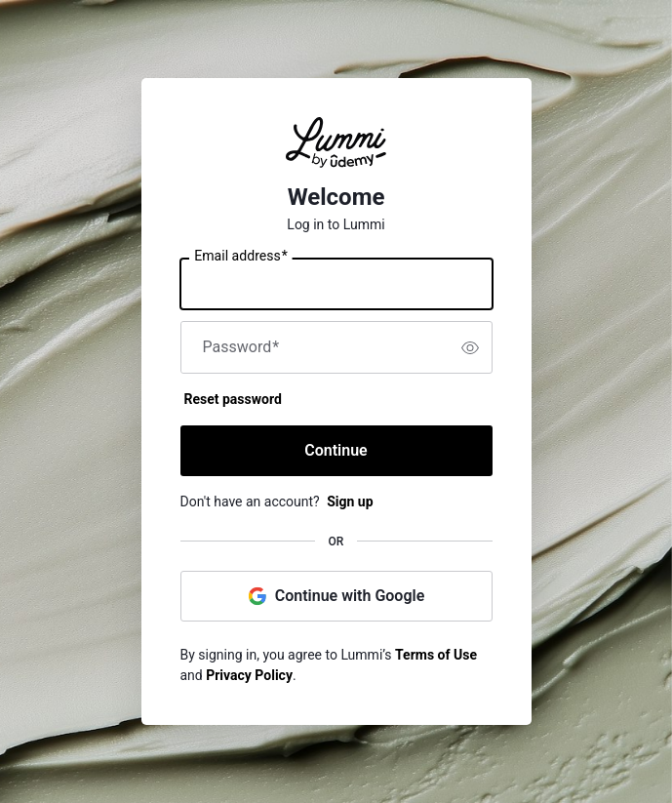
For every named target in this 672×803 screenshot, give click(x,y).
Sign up (350, 502)
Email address (240, 257)
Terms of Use (436, 655)
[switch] (470, 347)
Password (241, 347)
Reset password (233, 399)
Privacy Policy (249, 675)
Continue (336, 450)
